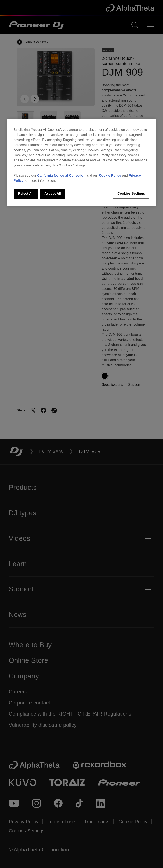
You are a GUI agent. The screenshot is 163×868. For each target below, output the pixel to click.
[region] (81, 162)
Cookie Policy (110, 175)
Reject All (26, 194)
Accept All (53, 194)
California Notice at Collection (61, 175)
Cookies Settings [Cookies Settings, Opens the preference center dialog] (131, 194)
